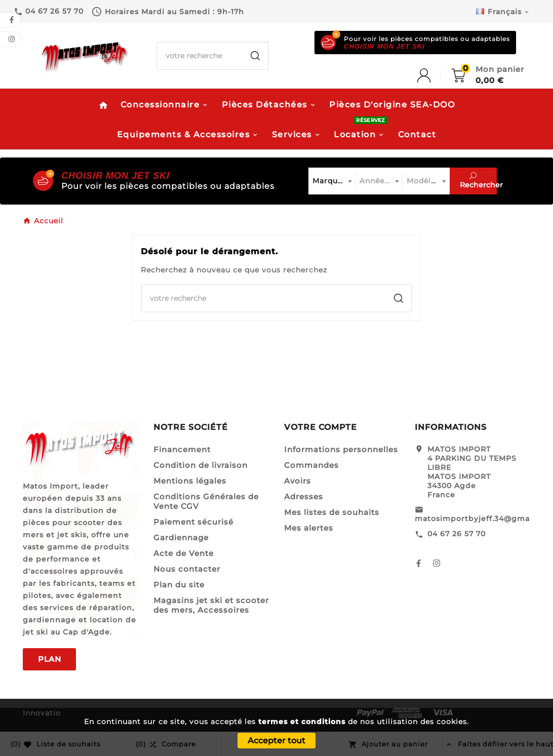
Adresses (304, 496)
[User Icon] (434, 75)
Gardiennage (181, 538)
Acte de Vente (184, 553)
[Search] (255, 56)
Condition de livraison (201, 465)
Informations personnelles (341, 449)
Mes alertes (309, 528)
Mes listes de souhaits (332, 512)
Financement (182, 449)
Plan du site (179, 585)
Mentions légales (190, 481)
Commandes (311, 465)
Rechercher (478, 181)
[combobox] (332, 181)
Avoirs (298, 481)
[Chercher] (200, 56)
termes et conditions (302, 722)
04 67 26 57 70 (457, 534)
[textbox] (332, 181)
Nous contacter (187, 569)
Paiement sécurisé (193, 522)
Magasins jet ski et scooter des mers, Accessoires (211, 605)
